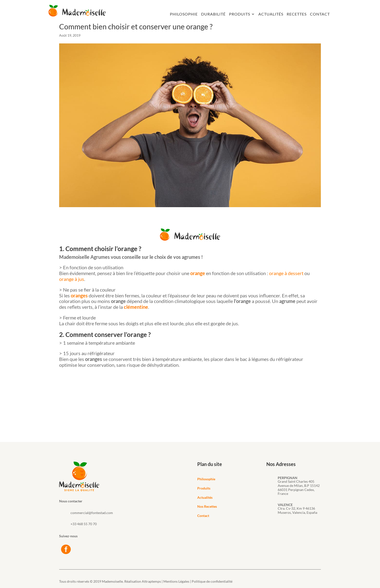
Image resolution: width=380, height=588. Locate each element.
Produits (240, 14)
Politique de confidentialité (212, 581)
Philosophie (184, 14)
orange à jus (72, 279)
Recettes (297, 14)
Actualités (271, 14)
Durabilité (213, 14)
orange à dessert (286, 273)
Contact (320, 14)
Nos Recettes (207, 506)
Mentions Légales (176, 581)
